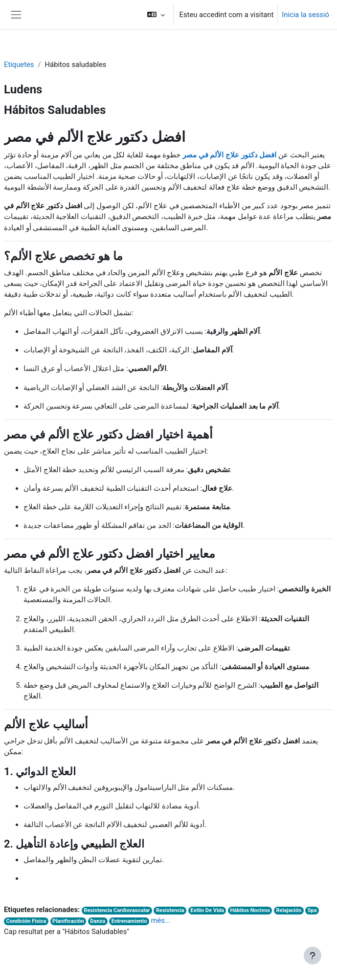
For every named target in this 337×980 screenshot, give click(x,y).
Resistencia (170, 910)
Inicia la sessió (305, 15)
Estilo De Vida (207, 910)
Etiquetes (19, 65)
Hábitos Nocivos (250, 910)
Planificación (68, 921)
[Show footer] (313, 956)
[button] (156, 15)
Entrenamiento (129, 921)
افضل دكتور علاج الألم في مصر (229, 155)
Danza (98, 921)
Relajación (289, 910)
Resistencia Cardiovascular (117, 910)
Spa (312, 910)
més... (161, 920)
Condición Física (26, 921)
